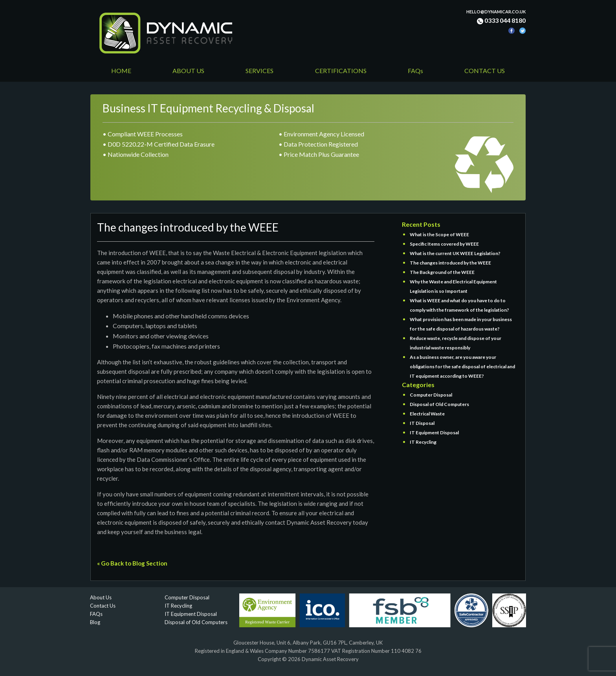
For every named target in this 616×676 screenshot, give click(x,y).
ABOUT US (188, 71)
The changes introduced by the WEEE (450, 263)
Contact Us (103, 606)
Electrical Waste (427, 414)
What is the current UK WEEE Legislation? (455, 253)
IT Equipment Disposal (434, 433)
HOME (121, 71)
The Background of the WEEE (442, 272)
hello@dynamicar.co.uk (496, 12)
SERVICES (259, 71)
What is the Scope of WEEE (439, 234)
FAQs (415, 71)
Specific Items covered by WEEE (444, 244)
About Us (101, 597)
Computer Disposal (431, 395)
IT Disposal (422, 423)
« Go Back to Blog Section (132, 563)
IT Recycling (423, 442)
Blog (95, 622)
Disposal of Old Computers (439, 404)
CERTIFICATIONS (341, 71)
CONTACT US (485, 71)
